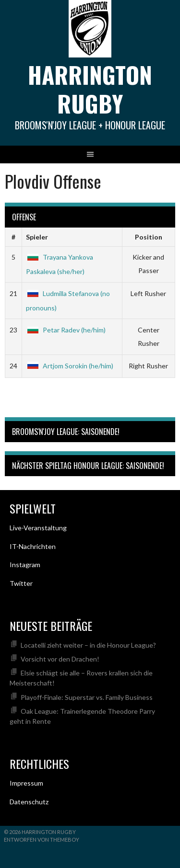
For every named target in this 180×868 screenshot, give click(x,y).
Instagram (25, 565)
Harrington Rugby (90, 89)
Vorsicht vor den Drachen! (60, 659)
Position (149, 237)
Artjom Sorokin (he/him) (70, 366)
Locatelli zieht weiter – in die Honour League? (88, 645)
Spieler (37, 237)
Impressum (26, 783)
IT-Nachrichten (33, 546)
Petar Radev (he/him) (66, 330)
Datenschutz (29, 802)
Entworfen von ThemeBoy (42, 839)
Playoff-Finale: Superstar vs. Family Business (87, 697)
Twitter (21, 583)
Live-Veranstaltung (38, 528)
